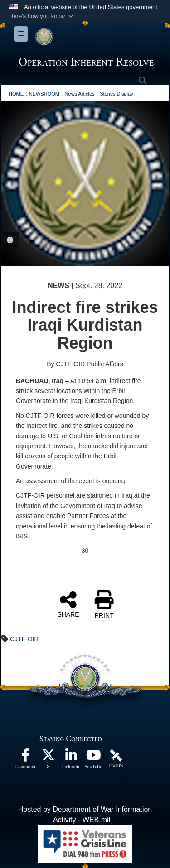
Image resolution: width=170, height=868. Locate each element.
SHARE (68, 604)
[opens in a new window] (25, 757)
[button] (42, 16)
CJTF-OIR (24, 639)
